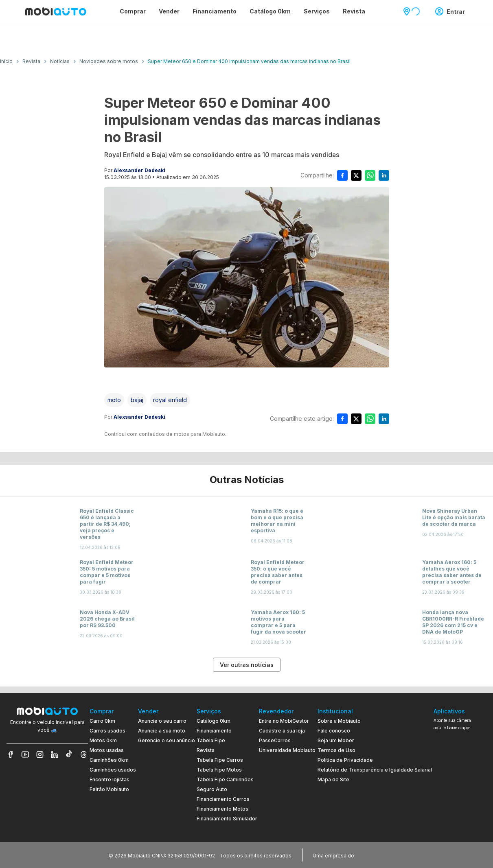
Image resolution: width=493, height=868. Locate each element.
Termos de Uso (336, 750)
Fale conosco (334, 731)
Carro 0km (102, 721)
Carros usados (107, 731)
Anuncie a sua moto (162, 731)
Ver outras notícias (247, 665)
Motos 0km (103, 740)
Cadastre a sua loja (282, 731)
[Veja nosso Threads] (84, 754)
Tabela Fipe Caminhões (225, 779)
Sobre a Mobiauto (339, 721)
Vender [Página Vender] (169, 11)
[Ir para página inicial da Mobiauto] (56, 11)
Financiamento (214, 731)
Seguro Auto (212, 789)
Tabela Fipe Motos (219, 770)
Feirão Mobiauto (109, 789)
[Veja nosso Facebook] (11, 754)
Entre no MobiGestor (284, 721)
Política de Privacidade (345, 760)
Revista (206, 750)
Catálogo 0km (214, 721)
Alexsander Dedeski (139, 170)
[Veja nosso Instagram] (40, 754)
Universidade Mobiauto (287, 750)
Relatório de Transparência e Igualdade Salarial (375, 770)
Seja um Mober (336, 740)
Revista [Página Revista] (354, 11)
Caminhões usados (113, 770)
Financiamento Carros (223, 799)
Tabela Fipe (211, 740)
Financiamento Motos (222, 809)
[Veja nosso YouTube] (25, 754)
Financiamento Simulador (227, 819)
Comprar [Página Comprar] (133, 11)
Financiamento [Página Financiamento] (215, 11)
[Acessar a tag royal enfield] (170, 400)
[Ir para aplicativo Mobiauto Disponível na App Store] (460, 818)
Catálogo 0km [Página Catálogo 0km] (270, 11)
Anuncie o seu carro (162, 721)
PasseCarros (275, 740)
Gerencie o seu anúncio (167, 740)
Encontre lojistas (110, 779)
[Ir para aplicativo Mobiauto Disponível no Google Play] (460, 796)
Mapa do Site (333, 779)
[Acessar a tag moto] (114, 400)
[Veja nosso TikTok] (69, 754)
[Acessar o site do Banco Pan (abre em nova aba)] (372, 855)
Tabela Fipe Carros (220, 760)
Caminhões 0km (109, 760)
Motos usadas (107, 750)
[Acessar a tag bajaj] (137, 400)
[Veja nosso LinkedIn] (55, 754)
